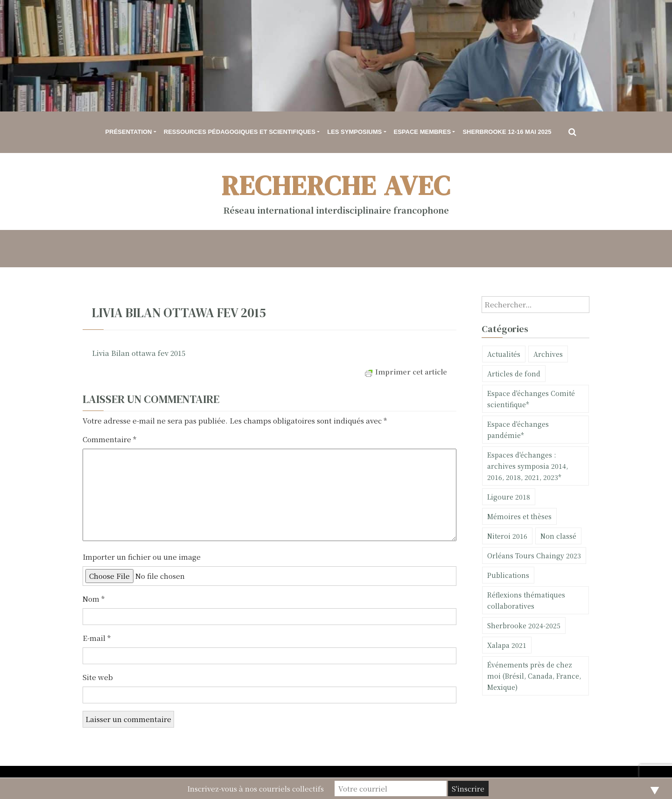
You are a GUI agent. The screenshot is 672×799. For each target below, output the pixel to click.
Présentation (129, 132)
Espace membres (423, 132)
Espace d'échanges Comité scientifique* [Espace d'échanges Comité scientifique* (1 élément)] (531, 399)
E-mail (97, 638)
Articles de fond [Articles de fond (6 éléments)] (514, 374)
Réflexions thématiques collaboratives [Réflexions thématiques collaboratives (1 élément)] (526, 600)
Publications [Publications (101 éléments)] (508, 575)
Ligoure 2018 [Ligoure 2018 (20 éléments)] (509, 497)
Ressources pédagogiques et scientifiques (240, 132)
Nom (94, 599)
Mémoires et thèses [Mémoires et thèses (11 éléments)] (519, 516)
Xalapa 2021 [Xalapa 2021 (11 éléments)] (507, 645)
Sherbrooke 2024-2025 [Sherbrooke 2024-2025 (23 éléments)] (524, 625)
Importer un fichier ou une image (142, 557)
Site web (98, 677)
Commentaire (109, 439)
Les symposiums (354, 132)
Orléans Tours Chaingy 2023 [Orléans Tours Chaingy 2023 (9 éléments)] (534, 556)
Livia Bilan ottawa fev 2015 (139, 353)
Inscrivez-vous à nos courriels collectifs (255, 789)
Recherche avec (336, 185)
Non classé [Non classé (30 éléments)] (558, 536)
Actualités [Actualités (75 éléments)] (504, 354)
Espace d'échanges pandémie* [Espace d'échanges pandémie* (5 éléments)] (518, 430)
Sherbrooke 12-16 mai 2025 (507, 132)
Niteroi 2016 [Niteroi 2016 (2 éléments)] (507, 536)
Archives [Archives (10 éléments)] (548, 354)
